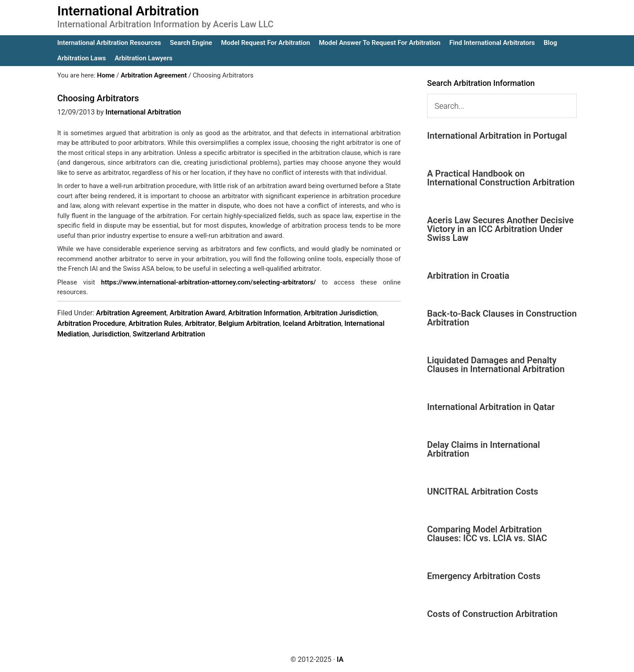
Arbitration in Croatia (468, 276)
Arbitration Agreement (131, 313)
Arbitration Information (264, 313)
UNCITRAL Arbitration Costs (483, 491)
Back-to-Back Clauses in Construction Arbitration (502, 318)
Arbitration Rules (155, 323)
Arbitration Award (197, 313)
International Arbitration (128, 11)
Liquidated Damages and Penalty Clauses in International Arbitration (496, 365)
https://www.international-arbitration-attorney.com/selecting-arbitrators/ (209, 282)
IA (340, 659)
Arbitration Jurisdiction (340, 313)
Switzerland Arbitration (169, 334)
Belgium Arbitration (249, 323)
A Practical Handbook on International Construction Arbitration (501, 178)
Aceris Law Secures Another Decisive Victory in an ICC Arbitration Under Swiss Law (500, 229)
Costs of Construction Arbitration (492, 614)
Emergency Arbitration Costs (484, 576)
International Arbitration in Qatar (491, 407)
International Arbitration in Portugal (497, 136)
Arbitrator (200, 323)
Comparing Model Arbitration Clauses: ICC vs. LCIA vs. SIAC (487, 534)
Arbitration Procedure (91, 323)
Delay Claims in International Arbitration (484, 449)
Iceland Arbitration (312, 323)
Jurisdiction (111, 334)
